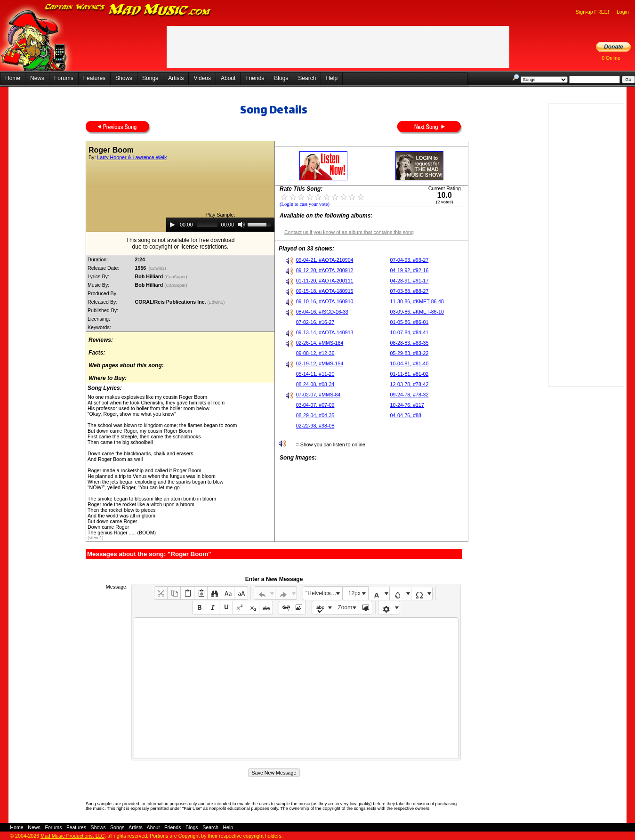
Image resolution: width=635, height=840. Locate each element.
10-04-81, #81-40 (410, 363)
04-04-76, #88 (406, 415)
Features (94, 78)
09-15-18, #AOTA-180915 (325, 291)
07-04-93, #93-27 (410, 260)
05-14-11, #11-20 (315, 374)
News (37, 78)
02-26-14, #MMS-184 (320, 343)
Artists (176, 78)
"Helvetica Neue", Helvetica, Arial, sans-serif (324, 593)
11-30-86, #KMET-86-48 (417, 301)
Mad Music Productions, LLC (72, 836)
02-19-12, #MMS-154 (320, 363)
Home (13, 78)
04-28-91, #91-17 (410, 281)
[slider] (207, 225)
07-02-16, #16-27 (315, 322)
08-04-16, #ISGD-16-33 (322, 312)
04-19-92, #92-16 (410, 270)
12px (354, 593)
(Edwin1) (157, 268)
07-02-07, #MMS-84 (318, 395)
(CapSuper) (176, 277)
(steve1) (96, 538)
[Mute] (241, 225)
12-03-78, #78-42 (410, 384)
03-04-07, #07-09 (315, 405)
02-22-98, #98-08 (315, 426)
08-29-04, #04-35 (315, 415)
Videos (202, 78)
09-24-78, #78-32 (410, 395)
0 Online (611, 58)
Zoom (345, 607)
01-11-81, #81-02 (410, 374)
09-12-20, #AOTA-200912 (325, 270)
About (228, 78)
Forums (64, 78)
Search (307, 78)
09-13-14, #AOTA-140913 (325, 332)
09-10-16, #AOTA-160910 (325, 301)
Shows (124, 78)
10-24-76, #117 (407, 405)
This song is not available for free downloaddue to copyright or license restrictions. (181, 243)
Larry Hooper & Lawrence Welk (132, 157)
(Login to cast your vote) (305, 204)
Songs (150, 78)
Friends (255, 78)
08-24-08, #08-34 (315, 384)
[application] (220, 225)
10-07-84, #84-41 (410, 332)
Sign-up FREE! (592, 12)
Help (332, 78)
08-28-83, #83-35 (410, 343)
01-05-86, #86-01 (410, 322)
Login (623, 12)
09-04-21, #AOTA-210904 (325, 260)
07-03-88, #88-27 (410, 291)
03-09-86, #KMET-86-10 (417, 312)
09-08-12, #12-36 (315, 353)
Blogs (281, 78)
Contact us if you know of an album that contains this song (349, 232)
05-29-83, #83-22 (410, 353)
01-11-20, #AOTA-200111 (325, 281)
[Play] (172, 225)
